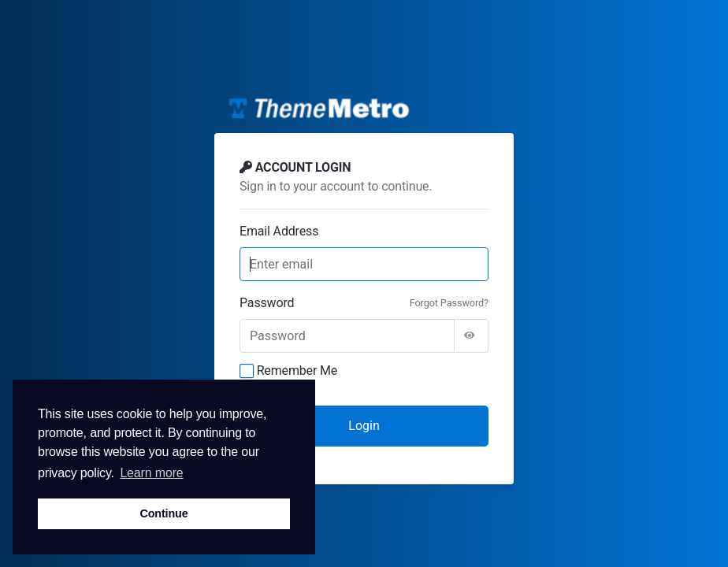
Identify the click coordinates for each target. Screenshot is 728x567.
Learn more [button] (151, 473)
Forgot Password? (449, 303)
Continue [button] (163, 513)
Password (267, 303)
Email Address (279, 231)
